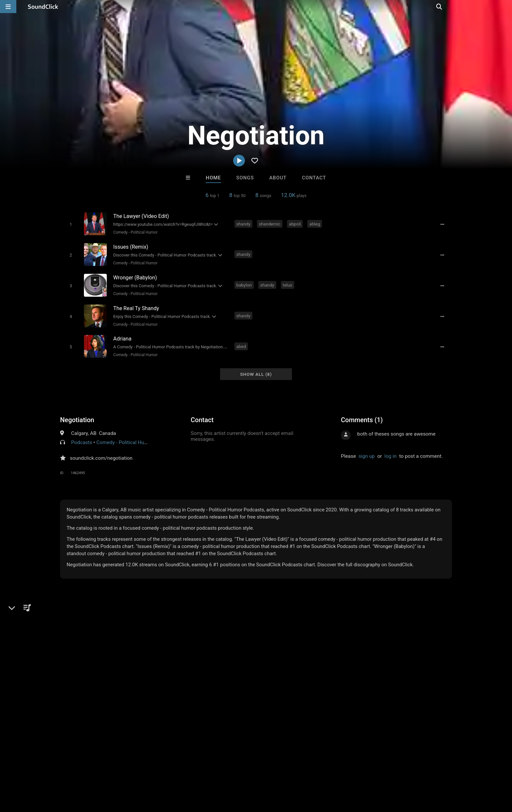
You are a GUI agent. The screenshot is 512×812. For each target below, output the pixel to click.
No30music (229, 673)
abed (242, 342)
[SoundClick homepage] (43, 7)
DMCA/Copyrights (133, 773)
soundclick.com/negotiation (101, 453)
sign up (367, 451)
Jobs (101, 773)
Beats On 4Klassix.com (285, 673)
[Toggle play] (70, 224)
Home (213, 178)
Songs (245, 178)
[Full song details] (444, 224)
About (278, 178)
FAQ (39, 773)
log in (390, 451)
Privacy (167, 773)
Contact (314, 178)
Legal (187, 773)
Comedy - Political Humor (135, 232)
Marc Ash (175, 673)
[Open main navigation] (8, 7)
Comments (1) (362, 415)
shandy (244, 224)
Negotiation (77, 415)
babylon (245, 283)
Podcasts (82, 438)
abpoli (296, 224)
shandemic (270, 224)
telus (288, 283)
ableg (316, 224)
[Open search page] (505, 7)
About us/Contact (69, 773)
